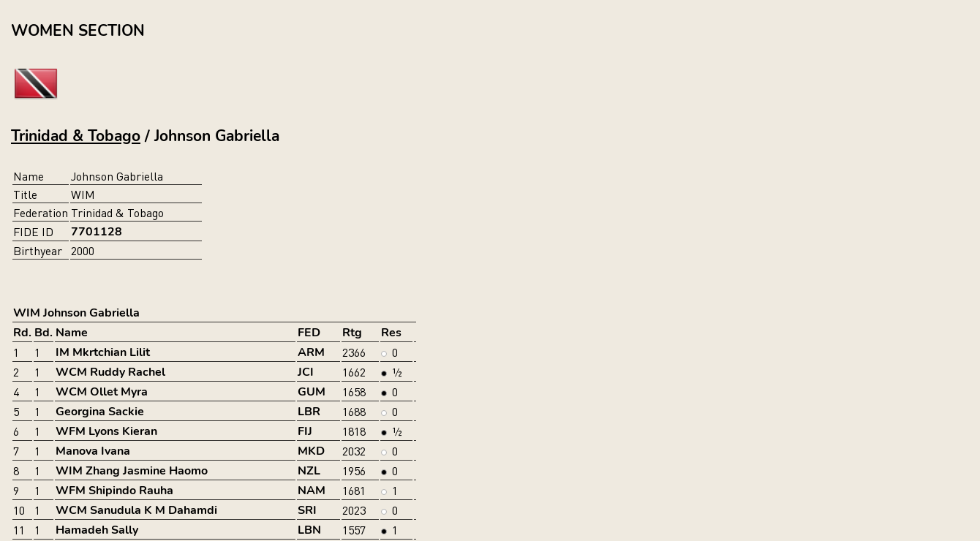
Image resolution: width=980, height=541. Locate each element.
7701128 (97, 232)
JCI (306, 372)
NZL (309, 471)
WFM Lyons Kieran (106, 431)
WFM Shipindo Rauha (114, 491)
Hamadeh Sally (97, 530)
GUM (312, 392)
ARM (311, 352)
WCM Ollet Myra (102, 392)
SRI (307, 510)
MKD (311, 451)
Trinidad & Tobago (76, 136)
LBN (309, 530)
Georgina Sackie (100, 412)
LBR (309, 412)
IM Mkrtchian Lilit (103, 352)
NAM (312, 491)
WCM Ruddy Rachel (110, 372)
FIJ (305, 431)
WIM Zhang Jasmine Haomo (132, 471)
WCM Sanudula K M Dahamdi (136, 510)
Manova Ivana (93, 451)
